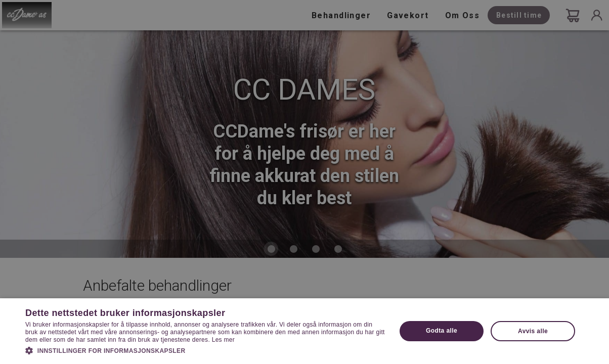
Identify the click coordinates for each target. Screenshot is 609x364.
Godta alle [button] (442, 331)
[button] (205, 350)
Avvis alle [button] (533, 331)
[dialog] (304, 182)
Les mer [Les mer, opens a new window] (223, 340)
